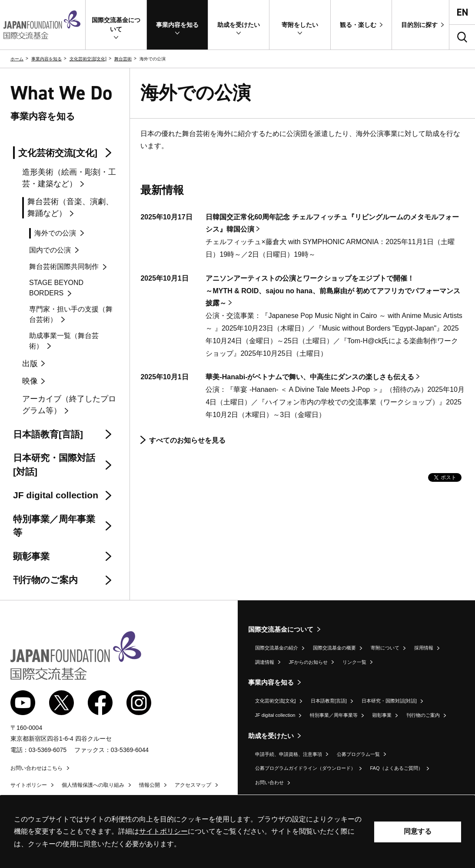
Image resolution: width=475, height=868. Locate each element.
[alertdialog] (237, 832)
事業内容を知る (47, 59)
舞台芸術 (123, 59)
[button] (116, 25)
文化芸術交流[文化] (88, 59)
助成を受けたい (271, 736)
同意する (418, 831)
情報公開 (149, 785)
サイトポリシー (29, 785)
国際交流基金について (281, 629)
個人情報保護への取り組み (93, 785)
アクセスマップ (193, 785)
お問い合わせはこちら (37, 768)
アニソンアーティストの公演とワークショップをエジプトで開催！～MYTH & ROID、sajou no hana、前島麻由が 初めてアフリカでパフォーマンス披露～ (333, 291)
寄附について (385, 648)
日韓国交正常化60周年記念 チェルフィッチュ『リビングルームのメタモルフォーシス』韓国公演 (332, 223)
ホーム (17, 59)
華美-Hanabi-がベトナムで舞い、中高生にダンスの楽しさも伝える (310, 377)
